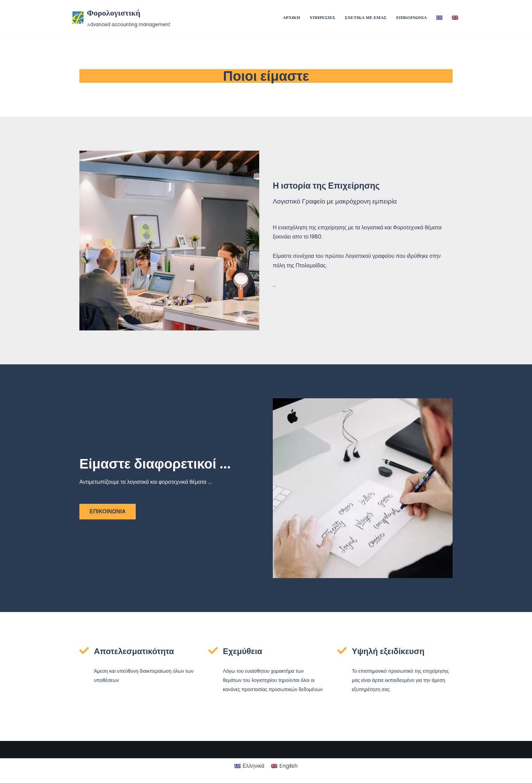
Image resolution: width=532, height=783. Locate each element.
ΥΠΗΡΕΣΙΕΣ (322, 17)
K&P (139, 774)
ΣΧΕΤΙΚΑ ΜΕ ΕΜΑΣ (366, 17)
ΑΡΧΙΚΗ (291, 17)
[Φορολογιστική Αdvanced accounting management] (121, 18)
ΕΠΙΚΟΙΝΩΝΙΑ (411, 17)
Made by (84, 774)
